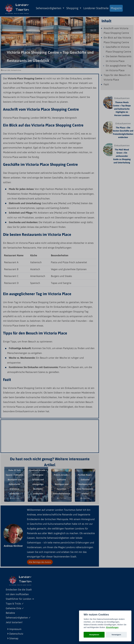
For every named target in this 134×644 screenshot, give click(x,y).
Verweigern (116, 635)
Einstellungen (112, 627)
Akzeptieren (94, 635)
